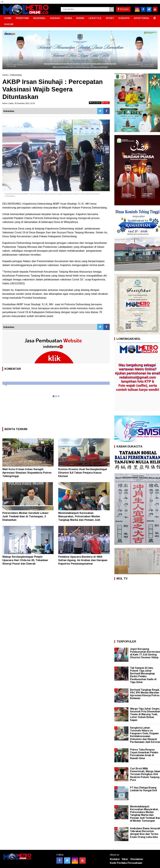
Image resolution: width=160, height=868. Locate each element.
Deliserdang (16, 75)
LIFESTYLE (95, 18)
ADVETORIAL (142, 18)
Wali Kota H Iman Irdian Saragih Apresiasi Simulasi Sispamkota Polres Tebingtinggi (27, 473)
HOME (8, 18)
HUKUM (9, 24)
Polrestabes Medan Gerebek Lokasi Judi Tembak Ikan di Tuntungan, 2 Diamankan (25, 516)
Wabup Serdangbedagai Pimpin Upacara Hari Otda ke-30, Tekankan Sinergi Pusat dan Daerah (25, 560)
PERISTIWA (22, 18)
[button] (155, 17)
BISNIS (80, 18)
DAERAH (55, 18)
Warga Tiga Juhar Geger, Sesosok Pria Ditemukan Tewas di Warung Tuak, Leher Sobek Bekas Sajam (145, 714)
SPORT (110, 18)
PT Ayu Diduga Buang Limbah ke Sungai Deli (143, 789)
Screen (123, 9)
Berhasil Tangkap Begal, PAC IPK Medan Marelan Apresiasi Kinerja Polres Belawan (145, 694)
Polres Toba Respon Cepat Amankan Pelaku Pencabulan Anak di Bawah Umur (144, 754)
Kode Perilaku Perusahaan (126, 863)
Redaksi (115, 859)
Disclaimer (137, 859)
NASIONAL (39, 18)
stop (106, 103)
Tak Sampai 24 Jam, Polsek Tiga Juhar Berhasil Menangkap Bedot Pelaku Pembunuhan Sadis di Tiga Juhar (143, 675)
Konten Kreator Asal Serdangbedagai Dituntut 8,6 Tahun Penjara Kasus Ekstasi (83, 473)
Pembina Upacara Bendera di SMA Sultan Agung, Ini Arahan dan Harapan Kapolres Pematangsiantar (83, 560)
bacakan (95, 103)
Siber (125, 859)
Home (5, 75)
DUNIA (68, 18)
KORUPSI (124, 18)
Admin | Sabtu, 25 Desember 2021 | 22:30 (19, 103)
